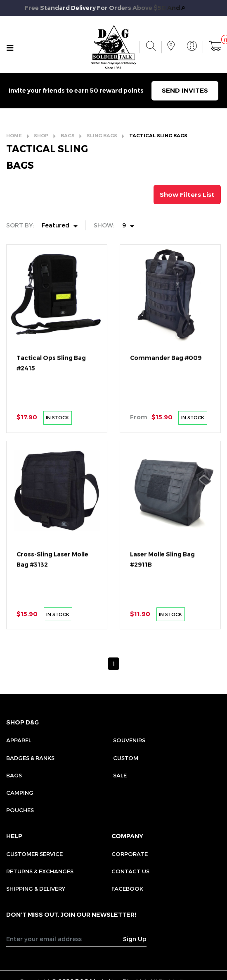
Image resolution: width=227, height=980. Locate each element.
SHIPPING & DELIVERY (36, 889)
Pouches (20, 810)
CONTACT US (130, 871)
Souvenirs (129, 740)
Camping (20, 793)
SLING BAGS (102, 136)
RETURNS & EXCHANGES (40, 871)
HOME (14, 136)
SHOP (41, 136)
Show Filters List (187, 195)
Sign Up (135, 939)
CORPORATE (130, 854)
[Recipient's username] (65, 939)
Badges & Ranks (30, 758)
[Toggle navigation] (10, 48)
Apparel (19, 740)
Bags (14, 775)
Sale (120, 775)
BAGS (68, 136)
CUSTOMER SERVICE (34, 854)
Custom (126, 758)
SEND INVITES (185, 90)
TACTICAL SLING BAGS (158, 136)
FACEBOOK (127, 889)
